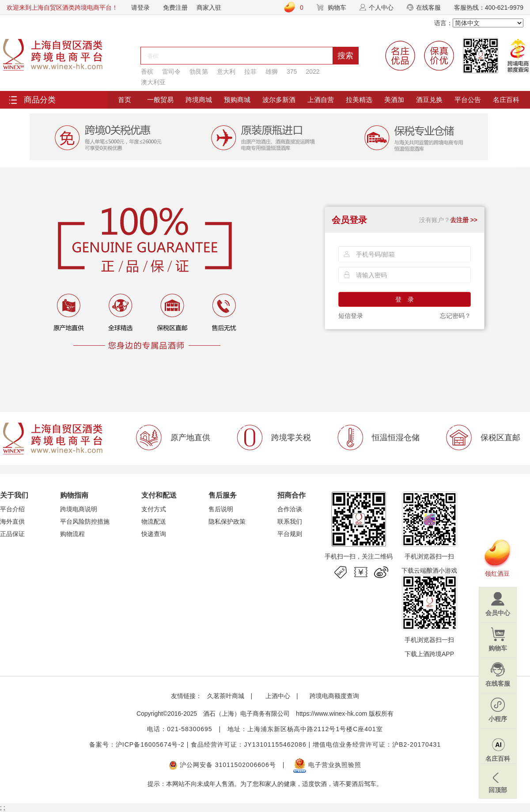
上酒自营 (321, 100)
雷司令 (171, 72)
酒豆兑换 (429, 100)
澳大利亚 (153, 82)
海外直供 (12, 521)
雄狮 (272, 72)
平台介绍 (12, 509)
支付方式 (154, 509)
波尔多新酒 (279, 100)
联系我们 (290, 521)
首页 (125, 100)
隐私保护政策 (227, 521)
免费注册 (175, 8)
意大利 (226, 72)
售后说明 (221, 509)
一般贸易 (160, 100)
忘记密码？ (455, 316)
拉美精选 (359, 100)
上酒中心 (277, 696)
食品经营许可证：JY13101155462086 (248, 744)
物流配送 (154, 521)
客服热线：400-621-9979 (489, 8)
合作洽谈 (290, 509)
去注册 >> (464, 220)
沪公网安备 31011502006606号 (222, 765)
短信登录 (351, 316)
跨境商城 (199, 100)
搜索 (345, 56)
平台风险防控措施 (85, 521)
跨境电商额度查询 (334, 696)
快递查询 (154, 534)
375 (292, 72)
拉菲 (250, 72)
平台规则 (290, 534)
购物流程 (72, 534)
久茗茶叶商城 (226, 696)
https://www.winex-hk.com (331, 714)
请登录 (140, 8)
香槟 (147, 72)
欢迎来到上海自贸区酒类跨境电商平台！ (62, 8)
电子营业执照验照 (327, 765)
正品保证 (12, 534)
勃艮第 (199, 72)
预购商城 (237, 100)
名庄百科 (506, 100)
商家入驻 (209, 8)
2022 (312, 72)
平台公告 (468, 100)
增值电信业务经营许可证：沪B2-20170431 (377, 744)
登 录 (405, 299)
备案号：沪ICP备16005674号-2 (137, 744)
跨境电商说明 (79, 509)
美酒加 (394, 100)
